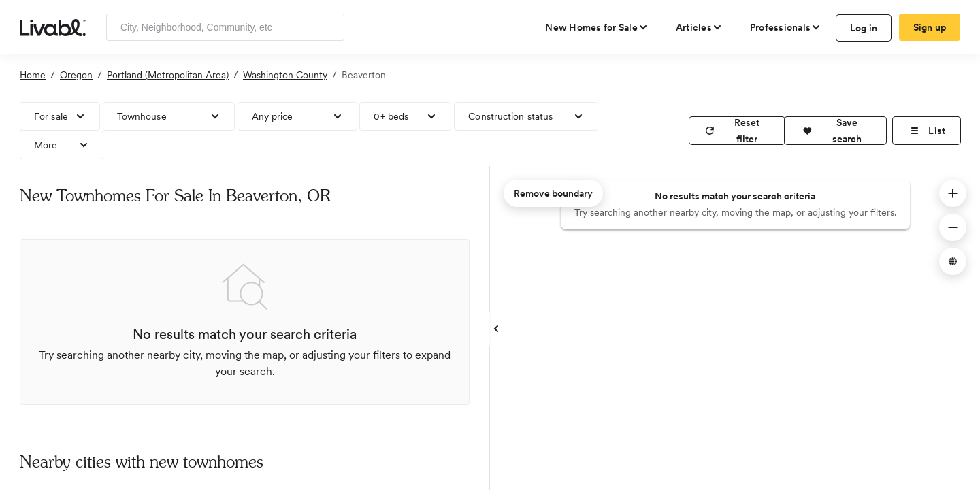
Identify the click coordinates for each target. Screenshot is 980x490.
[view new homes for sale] (597, 27)
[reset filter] (737, 131)
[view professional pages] (786, 27)
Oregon (76, 75)
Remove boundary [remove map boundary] (553, 193)
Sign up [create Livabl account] (930, 27)
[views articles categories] (699, 27)
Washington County (285, 75)
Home (33, 75)
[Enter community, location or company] (225, 27)
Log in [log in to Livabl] (864, 28)
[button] (835, 131)
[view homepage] (53, 27)
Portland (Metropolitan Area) (168, 75)
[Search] (329, 27)
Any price (273, 116)
